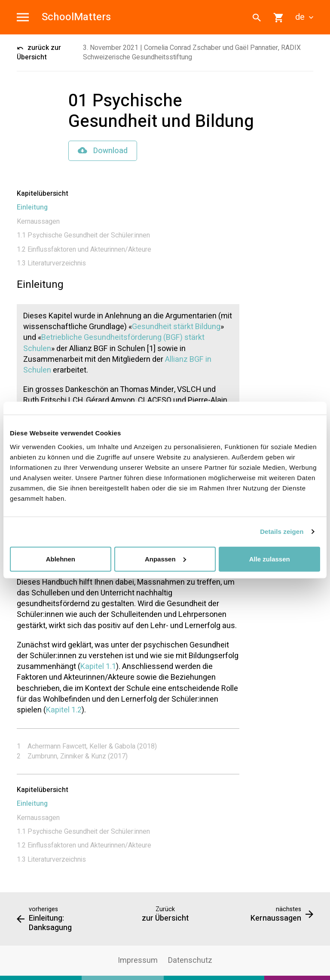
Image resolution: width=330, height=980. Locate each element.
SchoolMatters (76, 17)
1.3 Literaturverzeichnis (51, 263)
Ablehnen (61, 559)
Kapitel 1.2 (64, 710)
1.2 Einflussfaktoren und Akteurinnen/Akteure (84, 250)
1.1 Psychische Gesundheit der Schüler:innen (83, 235)
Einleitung (32, 207)
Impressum (138, 960)
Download (103, 151)
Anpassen (165, 559)
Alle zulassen (270, 559)
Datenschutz (190, 960)
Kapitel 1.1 (98, 667)
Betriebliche (62, 337)
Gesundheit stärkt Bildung (176, 327)
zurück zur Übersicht (39, 52)
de (304, 17)
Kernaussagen (38, 222)
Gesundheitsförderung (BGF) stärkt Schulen (114, 343)
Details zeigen (282, 532)
